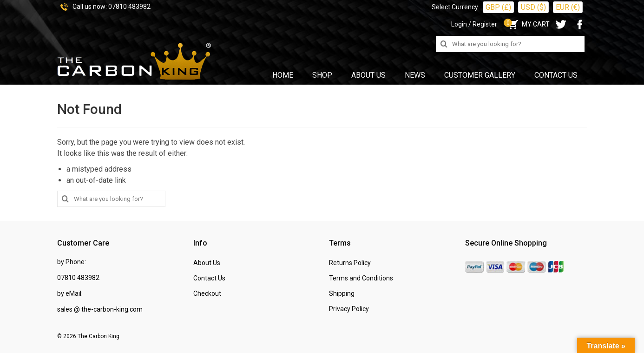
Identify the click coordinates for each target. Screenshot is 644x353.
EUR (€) (568, 7)
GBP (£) (498, 7)
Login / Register (474, 24)
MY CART (528, 24)
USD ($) (533, 7)
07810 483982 (129, 7)
